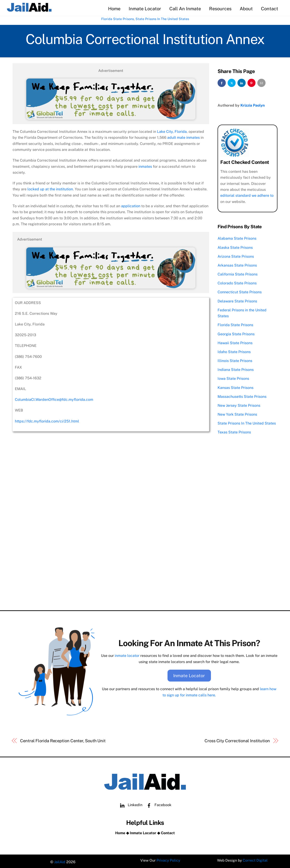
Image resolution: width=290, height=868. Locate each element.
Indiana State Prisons (236, 369)
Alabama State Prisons (237, 238)
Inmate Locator (145, 9)
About (246, 9)
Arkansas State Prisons (237, 264)
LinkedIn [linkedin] (130, 803)
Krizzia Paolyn (253, 104)
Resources (220, 9)
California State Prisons (238, 274)
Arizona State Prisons (236, 256)
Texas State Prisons (234, 431)
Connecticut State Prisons (240, 291)
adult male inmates (184, 137)
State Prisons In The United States (162, 19)
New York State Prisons (237, 413)
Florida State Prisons (118, 19)
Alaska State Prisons (235, 247)
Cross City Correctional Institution (237, 739)
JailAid (60, 860)
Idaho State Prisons (234, 351)
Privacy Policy (168, 860)
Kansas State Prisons (235, 387)
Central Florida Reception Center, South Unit (63, 739)
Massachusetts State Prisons (242, 396)
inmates (145, 166)
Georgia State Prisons (236, 333)
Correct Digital (256, 860)
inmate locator (127, 654)
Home (114, 9)
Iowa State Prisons (233, 378)
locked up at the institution (50, 189)
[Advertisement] (111, 572)
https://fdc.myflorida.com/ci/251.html (47, 421)
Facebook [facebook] (158, 803)
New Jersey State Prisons (239, 405)
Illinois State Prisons (235, 360)
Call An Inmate (185, 9)
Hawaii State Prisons (235, 342)
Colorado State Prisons (237, 282)
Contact (270, 9)
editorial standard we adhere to (247, 195)
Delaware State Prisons (237, 300)
